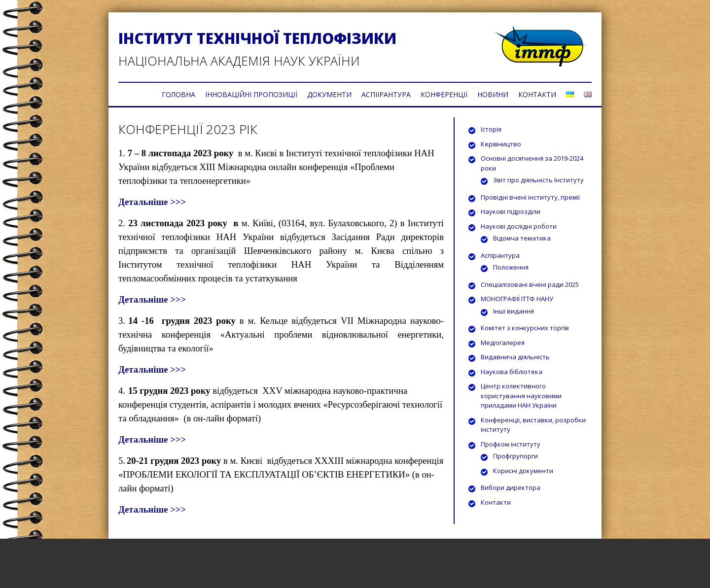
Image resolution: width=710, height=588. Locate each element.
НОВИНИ (493, 94)
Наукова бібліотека (512, 372)
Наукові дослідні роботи (519, 226)
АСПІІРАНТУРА (386, 94)
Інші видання (514, 311)
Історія (491, 129)
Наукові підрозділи (511, 211)
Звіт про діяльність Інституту (538, 180)
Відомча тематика (522, 238)
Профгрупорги (515, 456)
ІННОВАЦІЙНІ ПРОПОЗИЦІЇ (251, 94)
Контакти (496, 502)
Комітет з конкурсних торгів (525, 328)
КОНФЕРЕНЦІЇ (444, 94)
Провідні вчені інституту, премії (530, 197)
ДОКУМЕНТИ (329, 94)
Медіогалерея (503, 343)
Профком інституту (511, 444)
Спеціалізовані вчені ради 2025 (530, 284)
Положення (511, 267)
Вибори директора (511, 487)
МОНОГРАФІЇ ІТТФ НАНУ (517, 299)
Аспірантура (500, 255)
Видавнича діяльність (515, 357)
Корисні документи (523, 471)
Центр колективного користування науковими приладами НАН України (521, 396)
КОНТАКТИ (537, 94)
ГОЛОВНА (178, 94)
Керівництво (501, 144)
